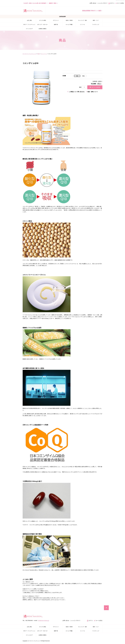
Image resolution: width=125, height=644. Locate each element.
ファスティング (96, 24)
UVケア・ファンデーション (29, 24)
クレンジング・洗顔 (82, 20)
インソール (82, 24)
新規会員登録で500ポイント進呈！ (92, 11)
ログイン (112, 3)
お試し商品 (29, 20)
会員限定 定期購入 (43, 29)
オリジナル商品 (43, 20)
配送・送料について (93, 92)
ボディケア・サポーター (43, 24)
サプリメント (56, 20)
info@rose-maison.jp (44, 620)
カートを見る (120, 3)
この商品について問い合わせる (77, 92)
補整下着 (56, 24)
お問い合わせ (93, 3)
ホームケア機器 (69, 24)
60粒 (77, 76)
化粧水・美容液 (69, 20)
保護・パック (96, 20)
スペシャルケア (29, 29)
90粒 (83, 76)
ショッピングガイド (102, 3)
